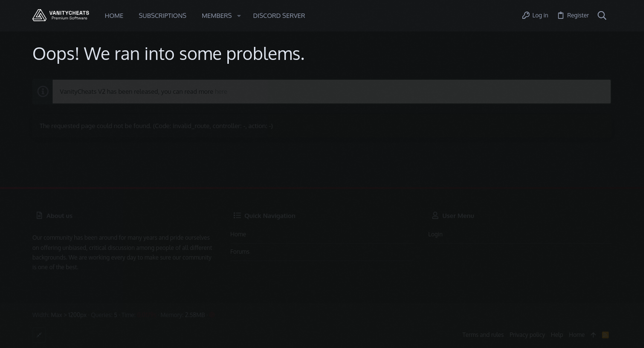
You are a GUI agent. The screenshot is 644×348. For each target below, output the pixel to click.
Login (435, 234)
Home (238, 234)
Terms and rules (483, 335)
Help (557, 335)
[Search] (602, 16)
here (221, 91)
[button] (239, 16)
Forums (240, 252)
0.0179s (147, 315)
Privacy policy (527, 335)
